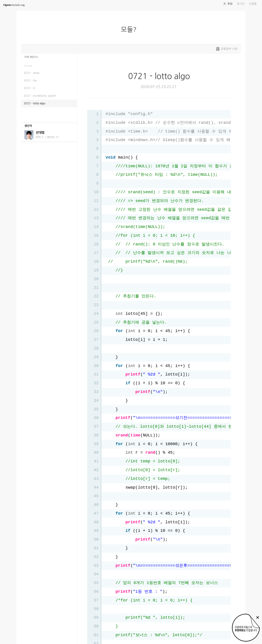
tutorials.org (14, 5)
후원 (230, 4)
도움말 (253, 4)
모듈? (131, 30)
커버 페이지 (31, 57)
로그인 (241, 4)
